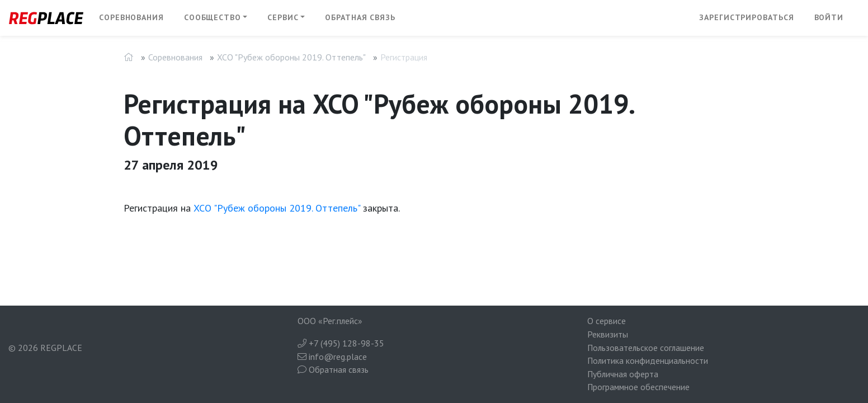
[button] (216, 18)
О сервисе (607, 321)
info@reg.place (332, 357)
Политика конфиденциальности (648, 360)
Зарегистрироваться (746, 17)
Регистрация (404, 57)
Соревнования (131, 17)
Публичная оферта (623, 374)
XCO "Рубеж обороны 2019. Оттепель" (291, 57)
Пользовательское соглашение (646, 348)
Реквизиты (608, 334)
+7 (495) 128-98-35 (341, 343)
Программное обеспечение (638, 387)
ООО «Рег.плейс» (330, 321)
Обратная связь (360, 17)
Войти (829, 17)
